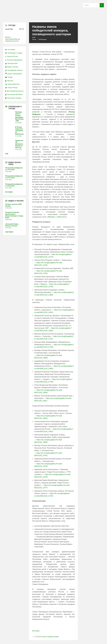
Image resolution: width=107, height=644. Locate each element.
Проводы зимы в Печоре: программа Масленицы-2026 (19, 116)
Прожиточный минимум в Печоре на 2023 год (19, 144)
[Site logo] (53, 18)
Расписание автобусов (14, 94)
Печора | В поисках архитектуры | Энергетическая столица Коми (14, 215)
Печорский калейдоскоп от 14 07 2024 (14, 169)
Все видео (9, 192)
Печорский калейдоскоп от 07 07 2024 (14, 177)
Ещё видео (9, 232)
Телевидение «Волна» (14, 70)
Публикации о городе (14, 53)
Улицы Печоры (11, 88)
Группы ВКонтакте (13, 84)
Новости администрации (50, 637)
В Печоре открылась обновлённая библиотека (19, 131)
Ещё (7, 154)
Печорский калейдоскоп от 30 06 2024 (14, 185)
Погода (9, 77)
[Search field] (93, 5)
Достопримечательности (14, 91)
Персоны (9, 81)
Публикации (42, 39)
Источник (36, 631)
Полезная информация (14, 60)
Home (34, 39)
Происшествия (11, 63)
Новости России (12, 56)
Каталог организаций (13, 74)
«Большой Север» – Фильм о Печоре (12, 225)
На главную (10, 50)
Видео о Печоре (12, 67)
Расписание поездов (13, 98)
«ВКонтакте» (62, 217)
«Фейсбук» (51, 217)
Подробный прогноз (12, 41)
